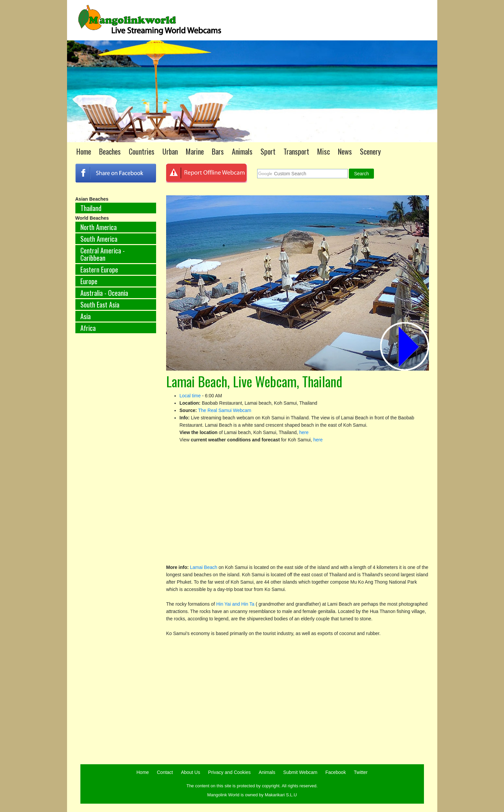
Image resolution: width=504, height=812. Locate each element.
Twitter (361, 772)
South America (99, 239)
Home (84, 151)
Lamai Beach (204, 567)
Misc (324, 151)
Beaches (110, 151)
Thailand (91, 208)
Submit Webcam (300, 772)
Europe (89, 281)
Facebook (335, 772)
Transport (296, 151)
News (345, 151)
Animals (242, 151)
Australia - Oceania (104, 293)
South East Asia (100, 304)
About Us (190, 772)
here (304, 432)
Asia (86, 316)
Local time (190, 396)
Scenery (370, 151)
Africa (88, 328)
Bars (218, 151)
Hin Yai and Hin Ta (236, 604)
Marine (195, 151)
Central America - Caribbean (103, 254)
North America (99, 227)
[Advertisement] (116, 449)
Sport (268, 151)
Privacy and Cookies (229, 772)
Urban (170, 151)
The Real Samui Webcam (225, 410)
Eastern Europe (99, 269)
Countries (142, 151)
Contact (165, 772)
